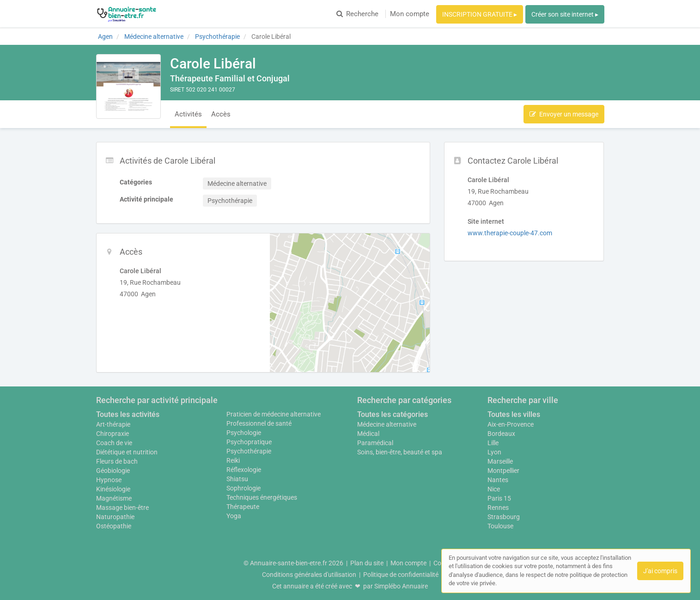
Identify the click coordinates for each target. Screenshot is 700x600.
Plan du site (367, 563)
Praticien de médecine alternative (274, 414)
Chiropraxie (113, 434)
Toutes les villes (514, 414)
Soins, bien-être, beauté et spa (400, 452)
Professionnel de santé (259, 423)
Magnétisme (114, 498)
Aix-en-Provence (511, 424)
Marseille (500, 461)
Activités (188, 114)
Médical (368, 434)
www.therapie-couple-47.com (510, 233)
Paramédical (375, 443)
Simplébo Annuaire (401, 586)
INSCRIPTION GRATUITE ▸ (480, 14)
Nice (494, 489)
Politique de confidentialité (401, 575)
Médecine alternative (387, 424)
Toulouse (500, 526)
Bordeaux (501, 434)
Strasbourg (504, 517)
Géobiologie (113, 471)
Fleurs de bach (117, 461)
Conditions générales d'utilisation (309, 575)
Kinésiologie (113, 489)
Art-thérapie (113, 424)
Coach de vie (114, 443)
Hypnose (109, 480)
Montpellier (503, 471)
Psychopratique (249, 442)
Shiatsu (237, 479)
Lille (493, 443)
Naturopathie (115, 517)
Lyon (494, 452)
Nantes (498, 480)
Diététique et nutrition (127, 452)
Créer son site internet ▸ (565, 14)
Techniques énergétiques (262, 497)
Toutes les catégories (393, 414)
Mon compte (410, 14)
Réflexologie (244, 470)
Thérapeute (243, 507)
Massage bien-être (122, 508)
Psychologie (244, 433)
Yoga (234, 516)
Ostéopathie (114, 526)
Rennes (498, 508)
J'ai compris (660, 571)
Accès (221, 114)
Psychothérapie (249, 451)
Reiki (233, 460)
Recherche (357, 14)
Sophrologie (243, 488)
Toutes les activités (128, 414)
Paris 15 (499, 498)
